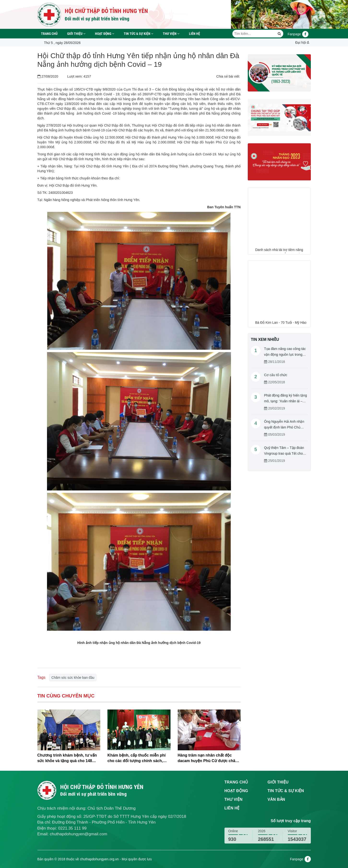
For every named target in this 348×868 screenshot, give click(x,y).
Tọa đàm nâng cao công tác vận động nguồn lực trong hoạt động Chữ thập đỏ (285, 355)
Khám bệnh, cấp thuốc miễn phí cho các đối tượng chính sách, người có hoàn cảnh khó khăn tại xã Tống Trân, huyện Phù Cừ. (138, 758)
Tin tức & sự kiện (139, 34)
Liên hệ (195, 34)
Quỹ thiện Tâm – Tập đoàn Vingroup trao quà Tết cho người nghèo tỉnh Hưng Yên (285, 453)
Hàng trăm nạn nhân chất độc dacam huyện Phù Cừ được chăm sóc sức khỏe (208, 758)
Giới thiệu (76, 34)
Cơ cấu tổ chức (276, 375)
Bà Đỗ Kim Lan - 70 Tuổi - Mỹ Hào (281, 324)
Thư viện (171, 34)
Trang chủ (49, 34)
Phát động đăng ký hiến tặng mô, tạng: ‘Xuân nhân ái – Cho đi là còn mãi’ (286, 401)
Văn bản (276, 799)
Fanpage (298, 34)
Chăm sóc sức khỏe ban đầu (73, 678)
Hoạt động (105, 34)
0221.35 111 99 (72, 828)
